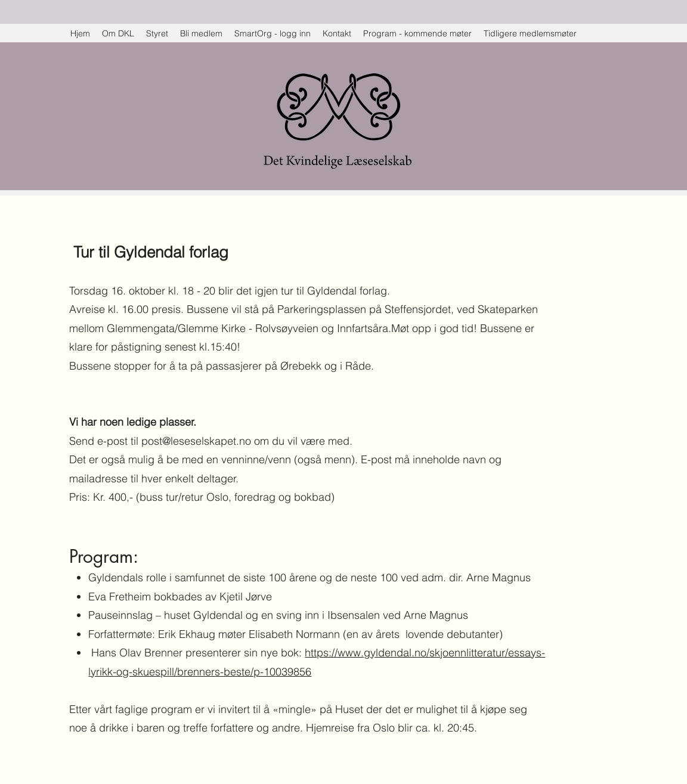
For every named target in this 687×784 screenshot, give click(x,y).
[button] (530, 33)
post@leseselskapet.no (196, 441)
